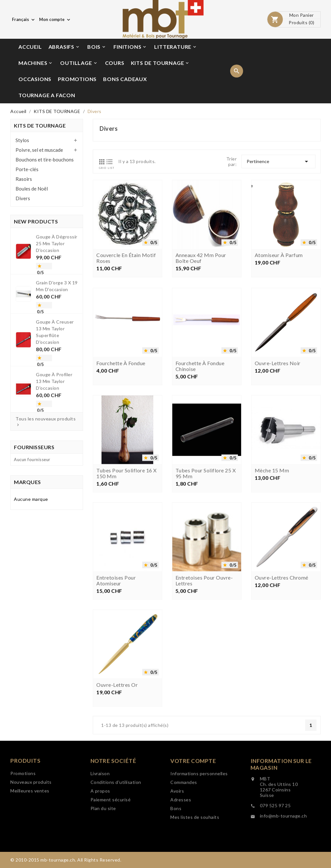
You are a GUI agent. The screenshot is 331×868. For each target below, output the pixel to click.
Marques (27, 482)
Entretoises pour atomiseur (116, 627)
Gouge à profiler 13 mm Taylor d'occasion (52, 361)
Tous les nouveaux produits (46, 422)
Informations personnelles (199, 806)
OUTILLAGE (79, 63)
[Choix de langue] (24, 19)
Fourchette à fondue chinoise (200, 413)
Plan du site (103, 837)
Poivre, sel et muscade (39, 150)
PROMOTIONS (77, 79)
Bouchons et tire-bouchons (45, 160)
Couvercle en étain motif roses (126, 259)
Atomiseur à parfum (279, 256)
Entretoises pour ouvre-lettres (204, 627)
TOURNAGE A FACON (47, 95)
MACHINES (36, 63)
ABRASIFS (64, 47)
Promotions (23, 794)
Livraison (100, 802)
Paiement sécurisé (111, 828)
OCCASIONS (35, 79)
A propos (100, 820)
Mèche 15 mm (272, 517)
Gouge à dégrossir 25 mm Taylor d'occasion (53, 269)
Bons (176, 841)
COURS (115, 63)
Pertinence (278, 161)
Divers (23, 198)
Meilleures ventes (30, 811)
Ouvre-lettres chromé (282, 624)
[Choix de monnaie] (55, 19)
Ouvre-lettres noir (278, 410)
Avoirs (177, 824)
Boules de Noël (32, 189)
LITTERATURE (176, 47)
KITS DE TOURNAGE (160, 63)
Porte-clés (27, 169)
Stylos (22, 140)
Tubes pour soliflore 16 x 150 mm (127, 520)
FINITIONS (130, 47)
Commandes (184, 815)
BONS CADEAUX (125, 79)
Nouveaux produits (31, 802)
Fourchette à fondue (121, 410)
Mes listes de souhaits (195, 850)
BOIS (97, 47)
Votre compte (193, 794)
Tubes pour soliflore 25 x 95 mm (206, 520)
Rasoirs (24, 179)
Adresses (181, 833)
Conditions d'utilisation (116, 811)
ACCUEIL (30, 47)
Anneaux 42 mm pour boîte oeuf (201, 259)
